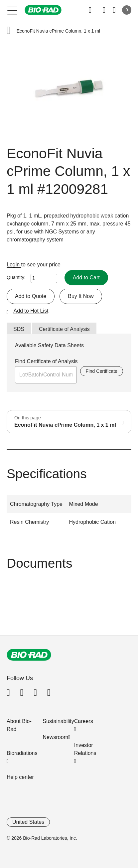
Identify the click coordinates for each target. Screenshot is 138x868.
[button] (9, 31)
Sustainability (59, 721)
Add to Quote (31, 296)
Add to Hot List (31, 311)
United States (28, 822)
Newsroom (56, 737)
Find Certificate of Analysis (46, 361)
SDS (19, 329)
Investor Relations (85, 749)
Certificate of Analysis (64, 329)
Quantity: (16, 277)
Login (14, 265)
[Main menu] (12, 10)
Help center (20, 777)
